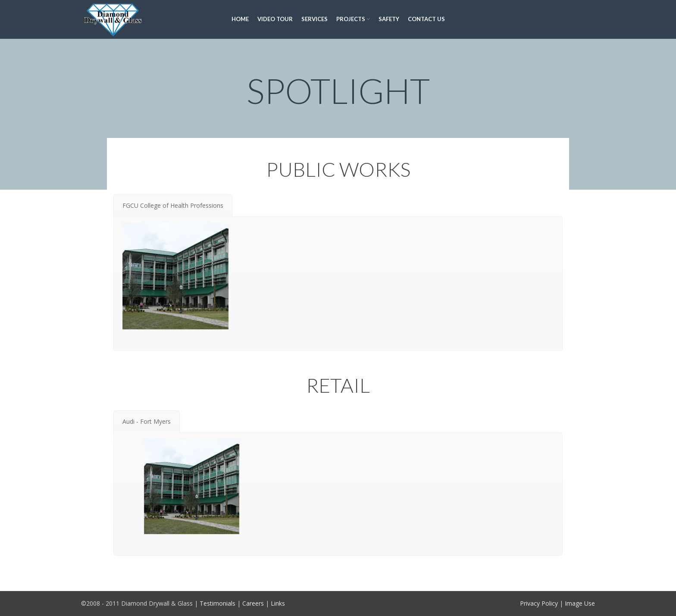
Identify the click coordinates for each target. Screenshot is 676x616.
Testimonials (218, 603)
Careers (253, 603)
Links (278, 603)
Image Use (580, 603)
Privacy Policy (539, 603)
